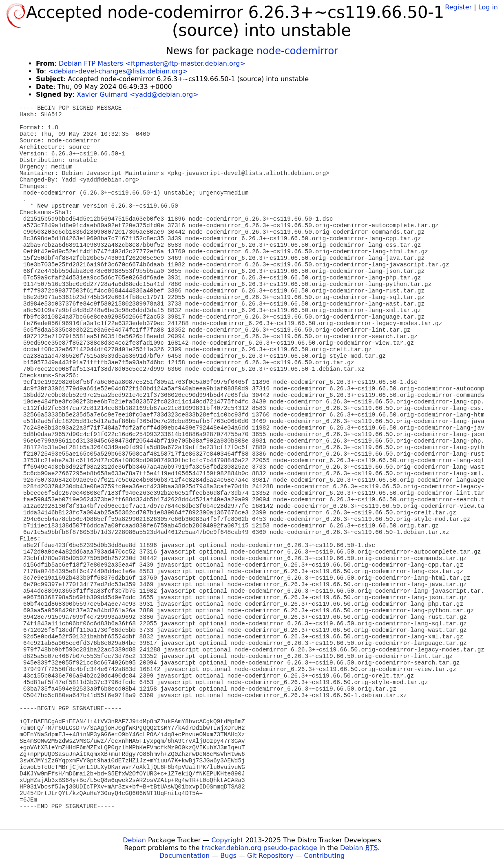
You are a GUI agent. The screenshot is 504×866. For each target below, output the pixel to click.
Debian (134, 840)
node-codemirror (297, 51)
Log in (488, 7)
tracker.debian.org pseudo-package (260, 848)
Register (458, 7)
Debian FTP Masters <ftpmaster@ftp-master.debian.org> (152, 63)
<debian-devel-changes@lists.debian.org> (118, 71)
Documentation (185, 856)
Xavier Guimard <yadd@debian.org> (137, 94)
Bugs (228, 856)
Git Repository (270, 856)
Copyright (227, 840)
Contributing (325, 856)
